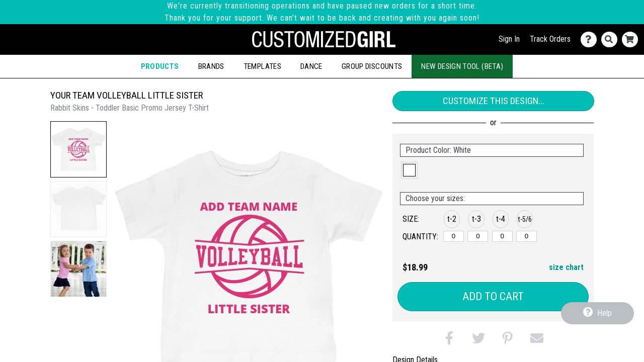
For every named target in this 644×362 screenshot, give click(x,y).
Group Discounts (372, 66)
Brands (211, 66)
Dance (311, 66)
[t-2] (454, 236)
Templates (262, 66)
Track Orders (550, 39)
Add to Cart (493, 296)
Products (160, 66)
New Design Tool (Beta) (462, 66)
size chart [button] (566, 267)
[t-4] (502, 236)
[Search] (612, 39)
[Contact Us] (591, 39)
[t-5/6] (527, 236)
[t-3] (478, 236)
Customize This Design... (494, 101)
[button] (78, 149)
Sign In (509, 39)
